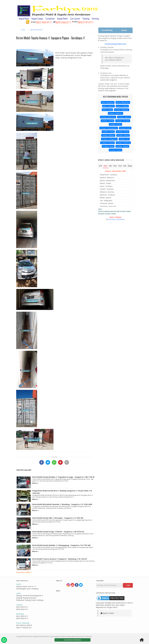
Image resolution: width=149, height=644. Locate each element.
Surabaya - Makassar (108, 135)
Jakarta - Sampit (107, 110)
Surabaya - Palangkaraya (109, 139)
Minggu (130, 166)
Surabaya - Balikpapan (122, 110)
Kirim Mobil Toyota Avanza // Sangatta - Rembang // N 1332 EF (60, 559)
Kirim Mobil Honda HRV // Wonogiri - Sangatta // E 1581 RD (58, 518)
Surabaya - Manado (123, 135)
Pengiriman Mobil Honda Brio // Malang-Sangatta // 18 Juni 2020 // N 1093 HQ (62, 492)
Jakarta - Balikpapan (108, 102)
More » (35, 483)
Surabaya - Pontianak (107, 143)
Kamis (115, 166)
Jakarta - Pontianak (122, 106)
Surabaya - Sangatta (122, 146)
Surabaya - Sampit (108, 146)
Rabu (110, 166)
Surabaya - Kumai (125, 128)
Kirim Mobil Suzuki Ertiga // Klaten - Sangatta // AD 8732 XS (58, 532)
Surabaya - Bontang (108, 121)
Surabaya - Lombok (123, 132)
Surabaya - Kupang (108, 132)
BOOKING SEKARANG (116, 219)
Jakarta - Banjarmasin (123, 102)
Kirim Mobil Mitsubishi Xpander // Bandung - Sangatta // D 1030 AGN (62, 504)
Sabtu (125, 166)
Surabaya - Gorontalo (123, 121)
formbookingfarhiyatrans (115, 44)
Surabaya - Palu (124, 139)
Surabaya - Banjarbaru (115, 113)
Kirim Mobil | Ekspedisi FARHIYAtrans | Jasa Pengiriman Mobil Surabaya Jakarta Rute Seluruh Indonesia (58, 636)
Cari (128, 585)
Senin (100, 166)
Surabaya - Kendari (115, 124)
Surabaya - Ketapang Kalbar (109, 128)
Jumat (120, 166)
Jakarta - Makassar (108, 106)
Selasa (106, 166)
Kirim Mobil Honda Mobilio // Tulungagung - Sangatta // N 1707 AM (61, 545)
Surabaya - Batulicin (124, 117)
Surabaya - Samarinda (123, 143)
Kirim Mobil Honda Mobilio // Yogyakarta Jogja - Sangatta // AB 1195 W (63, 477)
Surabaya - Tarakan (115, 150)
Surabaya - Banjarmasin (108, 117)
